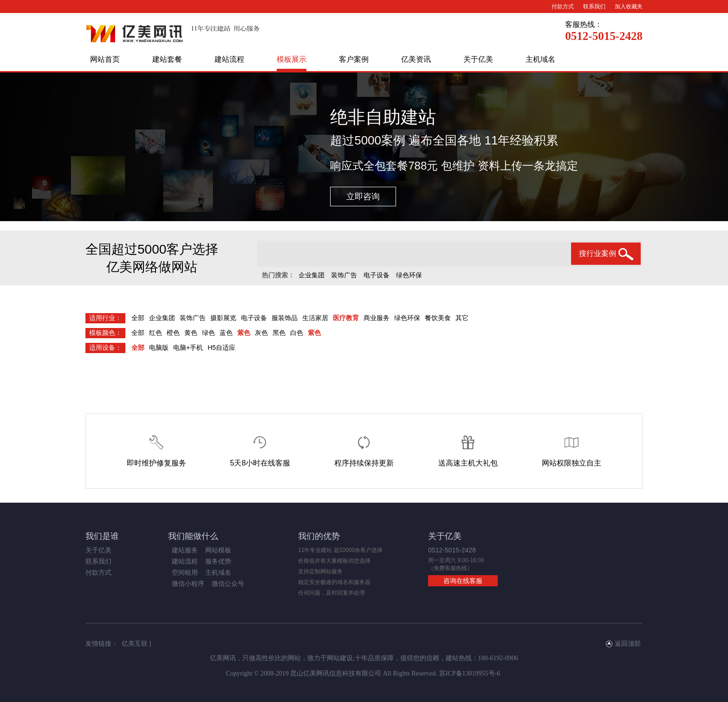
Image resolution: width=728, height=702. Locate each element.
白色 (297, 333)
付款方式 (563, 7)
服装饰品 (285, 318)
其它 (462, 318)
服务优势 (218, 561)
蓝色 (226, 333)
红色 (156, 333)
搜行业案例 (606, 254)
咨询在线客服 (463, 581)
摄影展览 (223, 318)
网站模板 (218, 550)
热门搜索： (278, 275)
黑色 (279, 333)
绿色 (208, 333)
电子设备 (377, 275)
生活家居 (315, 318)
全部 (138, 318)
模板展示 (292, 59)
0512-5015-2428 (604, 36)
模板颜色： (105, 333)
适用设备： (105, 348)
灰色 (261, 333)
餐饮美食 (438, 318)
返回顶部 (623, 643)
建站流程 (229, 59)
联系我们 (594, 7)
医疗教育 (346, 318)
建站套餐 (167, 59)
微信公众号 (228, 584)
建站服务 (185, 550)
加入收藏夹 (629, 7)
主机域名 (540, 59)
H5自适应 (221, 348)
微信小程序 (188, 584)
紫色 (244, 333)
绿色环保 (409, 275)
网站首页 (105, 59)
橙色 (173, 333)
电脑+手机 (188, 348)
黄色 (191, 333)
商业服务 (377, 318)
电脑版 (159, 348)
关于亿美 (478, 59)
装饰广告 (344, 275)
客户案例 (354, 59)
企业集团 (312, 275)
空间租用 (185, 572)
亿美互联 (135, 643)
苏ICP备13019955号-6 (470, 673)
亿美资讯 (416, 59)
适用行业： (105, 318)
